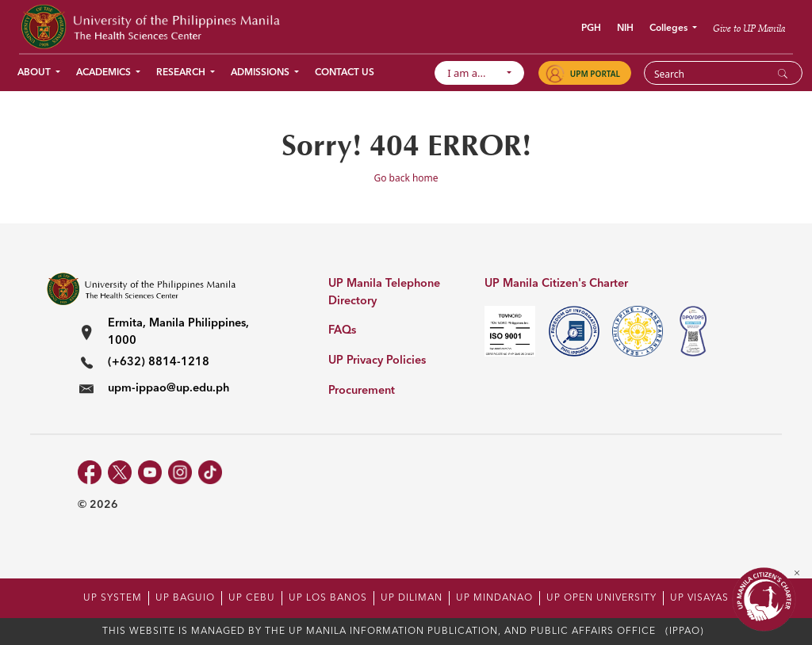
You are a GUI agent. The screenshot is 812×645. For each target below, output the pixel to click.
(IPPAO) (685, 632)
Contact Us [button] (345, 73)
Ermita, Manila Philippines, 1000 (178, 332)
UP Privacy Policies (377, 361)
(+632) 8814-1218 (159, 363)
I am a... (475, 73)
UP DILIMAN (412, 598)
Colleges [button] (670, 29)
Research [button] (182, 73)
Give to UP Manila (749, 28)
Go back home (406, 178)
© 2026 (98, 505)
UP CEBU (252, 598)
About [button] (35, 73)
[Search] (713, 74)
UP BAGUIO (185, 598)
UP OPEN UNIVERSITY (601, 598)
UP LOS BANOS (328, 598)
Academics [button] (105, 73)
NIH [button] (625, 29)
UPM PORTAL (595, 74)
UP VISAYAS (699, 598)
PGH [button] (591, 29)
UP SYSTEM (113, 598)
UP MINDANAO (494, 598)
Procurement (362, 391)
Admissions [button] (261, 73)
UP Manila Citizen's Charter (556, 284)
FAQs (342, 331)
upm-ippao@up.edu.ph (169, 389)
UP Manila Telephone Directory (384, 293)
